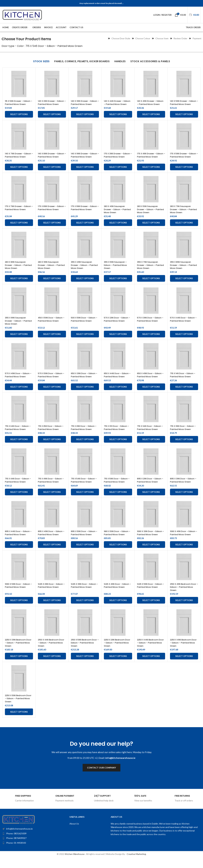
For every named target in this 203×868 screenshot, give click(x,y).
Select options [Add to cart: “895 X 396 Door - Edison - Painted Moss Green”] (184, 498)
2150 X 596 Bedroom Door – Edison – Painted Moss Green (85, 652)
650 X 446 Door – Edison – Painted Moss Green (118, 381)
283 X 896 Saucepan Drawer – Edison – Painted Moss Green (17, 271)
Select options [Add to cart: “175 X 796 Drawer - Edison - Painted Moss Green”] (19, 229)
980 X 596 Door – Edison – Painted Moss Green (118, 539)
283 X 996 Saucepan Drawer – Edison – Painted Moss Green (50, 271)
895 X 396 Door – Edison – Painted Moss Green (184, 486)
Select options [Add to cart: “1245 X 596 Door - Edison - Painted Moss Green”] (151, 610)
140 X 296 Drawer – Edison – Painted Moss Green (51, 104)
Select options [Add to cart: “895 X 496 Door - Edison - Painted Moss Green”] (52, 554)
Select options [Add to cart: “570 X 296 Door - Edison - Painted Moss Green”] (118, 340)
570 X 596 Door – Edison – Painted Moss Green (52, 381)
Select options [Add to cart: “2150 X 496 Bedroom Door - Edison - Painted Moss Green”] (184, 610)
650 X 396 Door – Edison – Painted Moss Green (85, 381)
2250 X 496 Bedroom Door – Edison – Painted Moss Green (184, 652)
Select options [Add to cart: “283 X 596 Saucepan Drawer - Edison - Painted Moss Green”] (151, 229)
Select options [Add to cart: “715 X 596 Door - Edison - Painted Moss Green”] (118, 498)
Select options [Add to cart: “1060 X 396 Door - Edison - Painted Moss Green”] (151, 554)
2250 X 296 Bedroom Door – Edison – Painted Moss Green (118, 652)
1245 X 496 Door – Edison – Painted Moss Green (117, 596)
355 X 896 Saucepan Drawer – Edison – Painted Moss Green (182, 271)
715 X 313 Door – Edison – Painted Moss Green (117, 434)
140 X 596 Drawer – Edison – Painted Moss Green (183, 104)
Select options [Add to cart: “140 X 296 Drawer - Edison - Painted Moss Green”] (52, 117)
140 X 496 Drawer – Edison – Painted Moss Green (150, 104)
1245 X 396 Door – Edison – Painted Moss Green (84, 596)
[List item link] (29, 843)
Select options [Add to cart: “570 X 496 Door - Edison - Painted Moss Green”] (19, 393)
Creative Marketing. (137, 863)
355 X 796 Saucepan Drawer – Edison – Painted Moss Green (149, 271)
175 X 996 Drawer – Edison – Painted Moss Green (84, 215)
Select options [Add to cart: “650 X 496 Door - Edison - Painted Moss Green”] (151, 393)
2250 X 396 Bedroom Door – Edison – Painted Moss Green (19, 652)
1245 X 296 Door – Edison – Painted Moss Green (51, 596)
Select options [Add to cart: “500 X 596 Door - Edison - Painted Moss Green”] (85, 340)
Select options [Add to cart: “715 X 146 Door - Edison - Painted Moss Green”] (184, 393)
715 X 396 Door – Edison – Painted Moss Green (184, 434)
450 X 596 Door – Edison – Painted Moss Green (52, 325)
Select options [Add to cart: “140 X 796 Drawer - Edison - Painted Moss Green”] (19, 173)
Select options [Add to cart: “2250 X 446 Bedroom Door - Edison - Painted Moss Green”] (151, 665)
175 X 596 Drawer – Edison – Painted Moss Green (183, 160)
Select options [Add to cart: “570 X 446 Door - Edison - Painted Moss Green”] (184, 340)
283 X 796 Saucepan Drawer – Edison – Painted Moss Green (182, 215)
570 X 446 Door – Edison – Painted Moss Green (184, 325)
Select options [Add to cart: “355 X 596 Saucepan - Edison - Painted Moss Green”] (118, 285)
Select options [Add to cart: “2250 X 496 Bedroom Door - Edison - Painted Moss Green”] (184, 665)
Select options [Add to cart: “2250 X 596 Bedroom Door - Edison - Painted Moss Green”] (19, 721)
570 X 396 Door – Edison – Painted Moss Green (151, 325)
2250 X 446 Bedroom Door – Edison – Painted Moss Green (151, 652)
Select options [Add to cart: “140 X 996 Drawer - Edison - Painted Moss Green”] (85, 173)
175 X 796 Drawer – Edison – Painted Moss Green (18, 215)
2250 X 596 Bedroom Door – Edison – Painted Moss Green (19, 708)
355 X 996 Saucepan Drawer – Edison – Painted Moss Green (17, 327)
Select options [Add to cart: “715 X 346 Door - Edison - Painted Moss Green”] (151, 445)
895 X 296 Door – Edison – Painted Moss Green (151, 486)
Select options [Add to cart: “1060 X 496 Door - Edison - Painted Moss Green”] (184, 554)
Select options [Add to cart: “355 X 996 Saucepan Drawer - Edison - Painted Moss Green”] (19, 340)
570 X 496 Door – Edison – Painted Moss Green (19, 381)
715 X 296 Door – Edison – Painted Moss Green (84, 434)
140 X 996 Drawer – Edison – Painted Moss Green (84, 160)
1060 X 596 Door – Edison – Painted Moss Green (18, 596)
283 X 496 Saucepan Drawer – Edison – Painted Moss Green (116, 215)
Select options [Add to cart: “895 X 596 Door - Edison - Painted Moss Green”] (85, 554)
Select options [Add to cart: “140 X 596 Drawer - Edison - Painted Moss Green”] (184, 117)
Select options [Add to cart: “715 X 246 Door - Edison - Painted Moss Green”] (19, 445)
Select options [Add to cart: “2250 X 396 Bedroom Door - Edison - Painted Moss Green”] (19, 665)
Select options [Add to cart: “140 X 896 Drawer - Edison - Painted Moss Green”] (52, 173)
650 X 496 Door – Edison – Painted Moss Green (151, 381)
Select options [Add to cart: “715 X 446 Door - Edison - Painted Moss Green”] (19, 498)
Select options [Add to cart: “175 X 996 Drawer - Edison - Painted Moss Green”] (85, 229)
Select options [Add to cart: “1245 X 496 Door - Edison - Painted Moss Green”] (118, 610)
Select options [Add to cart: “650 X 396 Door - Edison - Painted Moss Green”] (85, 393)
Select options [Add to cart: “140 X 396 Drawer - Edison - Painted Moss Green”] (85, 117)
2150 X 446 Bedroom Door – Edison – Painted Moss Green (52, 652)
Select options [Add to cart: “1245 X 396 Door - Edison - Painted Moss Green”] (85, 610)
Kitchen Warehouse (75, 863)
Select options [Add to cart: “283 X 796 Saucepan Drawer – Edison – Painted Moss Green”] (184, 229)
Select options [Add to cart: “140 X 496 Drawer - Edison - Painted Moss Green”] (151, 117)
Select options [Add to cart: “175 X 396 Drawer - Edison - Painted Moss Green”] (118, 173)
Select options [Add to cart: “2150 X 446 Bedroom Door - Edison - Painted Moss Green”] (52, 665)
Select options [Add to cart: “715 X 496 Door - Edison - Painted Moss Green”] (52, 498)
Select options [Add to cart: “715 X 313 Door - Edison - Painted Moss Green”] (118, 445)
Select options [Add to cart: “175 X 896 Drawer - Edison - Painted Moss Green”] (52, 229)
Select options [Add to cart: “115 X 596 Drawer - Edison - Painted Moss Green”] (19, 117)
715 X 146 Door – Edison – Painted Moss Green (183, 381)
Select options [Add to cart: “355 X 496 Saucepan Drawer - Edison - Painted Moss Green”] (85, 285)
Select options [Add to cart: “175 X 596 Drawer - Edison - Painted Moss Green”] (184, 173)
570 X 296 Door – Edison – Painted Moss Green (118, 325)
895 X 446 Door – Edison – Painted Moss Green (19, 539)
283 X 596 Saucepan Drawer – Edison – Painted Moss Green (149, 215)
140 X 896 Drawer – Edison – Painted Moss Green (51, 160)
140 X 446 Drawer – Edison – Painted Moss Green (117, 104)
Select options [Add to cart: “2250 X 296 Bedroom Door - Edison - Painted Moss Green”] (118, 665)
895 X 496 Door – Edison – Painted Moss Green (52, 539)
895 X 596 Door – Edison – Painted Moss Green (85, 539)
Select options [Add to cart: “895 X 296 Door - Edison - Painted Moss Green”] (151, 498)
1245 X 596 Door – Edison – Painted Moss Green (150, 596)
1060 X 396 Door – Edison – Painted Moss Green (150, 541)
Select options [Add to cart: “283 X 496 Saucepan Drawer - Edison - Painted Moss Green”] (118, 229)
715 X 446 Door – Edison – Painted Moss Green (19, 486)
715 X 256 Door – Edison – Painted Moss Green (51, 434)
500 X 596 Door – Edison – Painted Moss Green (85, 325)
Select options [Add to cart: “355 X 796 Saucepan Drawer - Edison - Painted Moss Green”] (151, 285)
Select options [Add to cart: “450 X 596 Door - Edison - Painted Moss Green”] (52, 340)
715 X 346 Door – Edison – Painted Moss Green (151, 434)
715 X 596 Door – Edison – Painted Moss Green (117, 486)
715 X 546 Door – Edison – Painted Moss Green (85, 486)
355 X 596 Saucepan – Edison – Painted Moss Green (117, 271)
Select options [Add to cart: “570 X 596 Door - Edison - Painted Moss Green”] (52, 393)
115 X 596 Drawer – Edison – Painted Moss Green (18, 104)
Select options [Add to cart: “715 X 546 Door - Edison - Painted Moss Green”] (85, 498)
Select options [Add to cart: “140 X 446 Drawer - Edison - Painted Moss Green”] (118, 117)
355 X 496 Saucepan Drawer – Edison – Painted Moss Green (83, 271)
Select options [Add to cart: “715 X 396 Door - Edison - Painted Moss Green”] (184, 445)
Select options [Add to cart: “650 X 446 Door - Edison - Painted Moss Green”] (118, 393)
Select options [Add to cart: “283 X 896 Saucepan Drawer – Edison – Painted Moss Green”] (19, 285)
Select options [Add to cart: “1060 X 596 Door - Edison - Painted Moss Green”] (19, 610)
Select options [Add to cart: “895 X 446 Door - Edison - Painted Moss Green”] (19, 554)
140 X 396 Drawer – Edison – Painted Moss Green (84, 104)
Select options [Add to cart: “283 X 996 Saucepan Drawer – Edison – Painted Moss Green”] (52, 285)
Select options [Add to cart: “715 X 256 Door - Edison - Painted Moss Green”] (52, 445)
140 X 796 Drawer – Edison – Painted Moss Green (18, 160)
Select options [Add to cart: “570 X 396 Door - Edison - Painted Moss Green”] (151, 340)
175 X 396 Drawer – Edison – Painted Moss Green (117, 160)
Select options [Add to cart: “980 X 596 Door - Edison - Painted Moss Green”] (118, 554)
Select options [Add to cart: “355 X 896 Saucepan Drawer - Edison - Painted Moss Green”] (184, 285)
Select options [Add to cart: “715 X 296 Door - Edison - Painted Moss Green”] (85, 445)
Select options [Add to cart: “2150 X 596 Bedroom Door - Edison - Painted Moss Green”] (85, 665)
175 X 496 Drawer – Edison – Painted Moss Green (150, 160)
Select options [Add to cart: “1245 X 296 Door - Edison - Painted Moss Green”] (52, 610)
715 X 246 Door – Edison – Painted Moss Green (19, 434)
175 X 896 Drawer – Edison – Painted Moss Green (51, 215)
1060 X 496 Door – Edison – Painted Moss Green (183, 541)
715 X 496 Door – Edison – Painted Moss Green (52, 486)
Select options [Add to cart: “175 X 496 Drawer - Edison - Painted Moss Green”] (151, 173)
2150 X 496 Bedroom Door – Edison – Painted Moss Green (184, 596)
